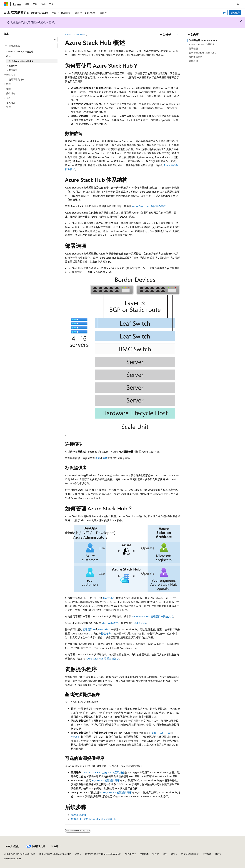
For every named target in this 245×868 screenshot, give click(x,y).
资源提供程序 (196, 57)
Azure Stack (79, 34)
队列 (162, 733)
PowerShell (109, 598)
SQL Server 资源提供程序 (106, 780)
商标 (217, 854)
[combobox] (31, 39)
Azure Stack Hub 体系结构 (202, 44)
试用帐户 (235, 13)
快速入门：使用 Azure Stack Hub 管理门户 (94, 819)
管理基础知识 (78, 815)
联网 (97, 458)
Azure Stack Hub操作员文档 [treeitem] (20, 52)
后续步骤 (193, 61)
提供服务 (106, 633)
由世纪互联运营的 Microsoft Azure (102, 854)
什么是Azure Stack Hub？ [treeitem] (21, 61)
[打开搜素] (238, 4)
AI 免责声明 (130, 854)
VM (103, 623)
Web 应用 (113, 623)
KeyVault (76, 737)
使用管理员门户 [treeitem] (16, 79)
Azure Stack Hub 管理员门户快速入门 (153, 616)
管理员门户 (89, 629)
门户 (224, 13)
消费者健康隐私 (189, 854)
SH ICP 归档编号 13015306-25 (18, 854)
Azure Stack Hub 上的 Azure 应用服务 (104, 772)
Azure (68, 34)
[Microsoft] (6, 4)
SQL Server (140, 623)
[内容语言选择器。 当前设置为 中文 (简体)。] (12, 846)
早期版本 (144, 854)
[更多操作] (177, 35)
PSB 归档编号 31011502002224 (54, 854)
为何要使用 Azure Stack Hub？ (204, 40)
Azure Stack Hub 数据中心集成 (149, 206)
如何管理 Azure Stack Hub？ (203, 53)
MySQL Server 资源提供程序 (116, 792)
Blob (154, 733)
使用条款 (207, 854)
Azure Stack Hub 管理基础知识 (102, 658)
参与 (165, 854)
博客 (155, 854)
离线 (105, 458)
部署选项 (193, 48)
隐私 (77, 854)
